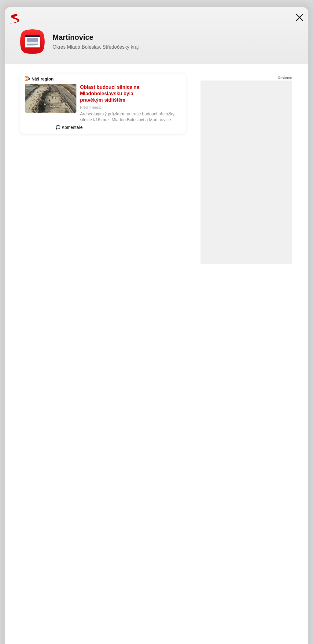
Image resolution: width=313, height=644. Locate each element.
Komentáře (69, 127)
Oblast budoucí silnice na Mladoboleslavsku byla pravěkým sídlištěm (110, 94)
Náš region (42, 79)
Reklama (285, 78)
